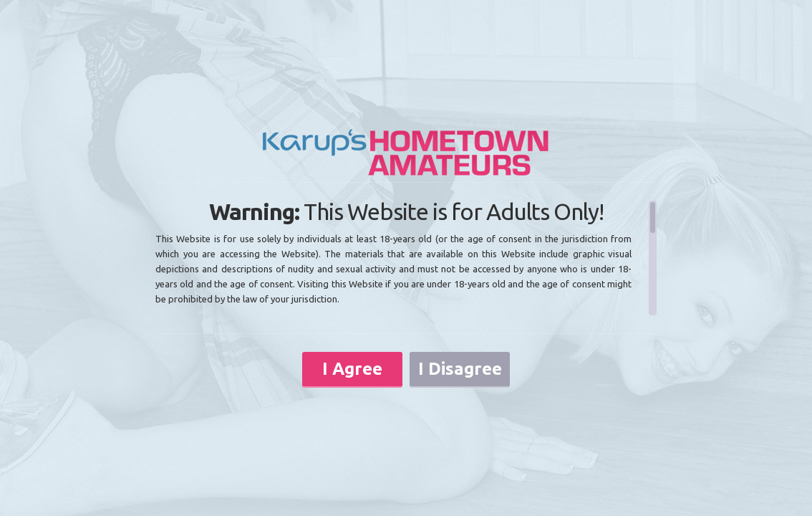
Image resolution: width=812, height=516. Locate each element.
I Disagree (460, 369)
